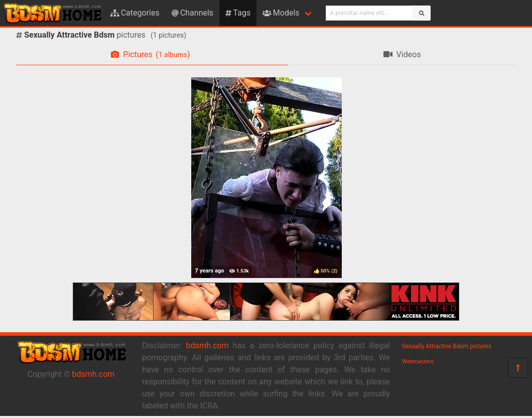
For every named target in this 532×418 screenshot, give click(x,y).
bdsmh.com (94, 374)
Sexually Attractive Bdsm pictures (447, 346)
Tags (238, 13)
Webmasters (418, 362)
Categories (135, 13)
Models (281, 13)
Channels (192, 13)
